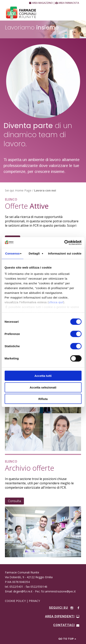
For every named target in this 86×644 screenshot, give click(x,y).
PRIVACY (34, 601)
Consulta (14, 501)
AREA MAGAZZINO (41, 3)
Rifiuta (43, 399)
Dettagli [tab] (34, 253)
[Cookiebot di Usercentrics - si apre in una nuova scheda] (64, 242)
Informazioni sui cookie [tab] (65, 253)
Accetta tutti (43, 376)
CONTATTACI (66, 625)
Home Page (23, 190)
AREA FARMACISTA (67, 3)
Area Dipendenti (62, 616)
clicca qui (56, 302)
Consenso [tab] (12, 253)
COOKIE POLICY (15, 601)
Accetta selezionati (43, 387)
